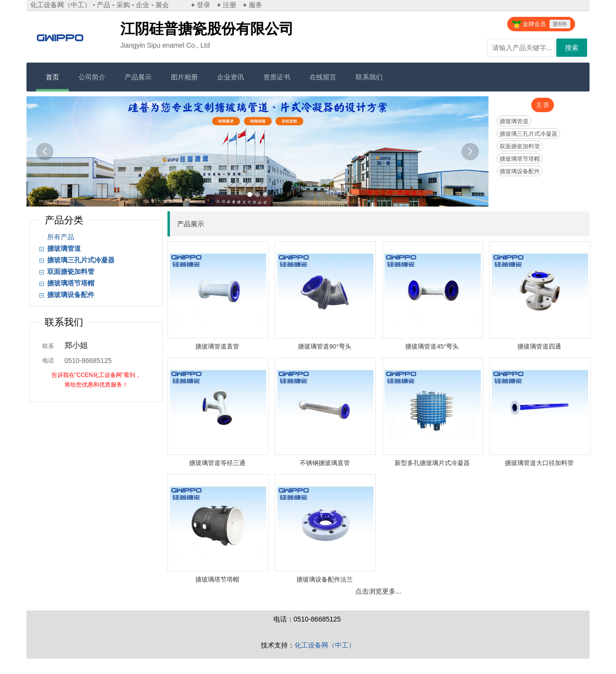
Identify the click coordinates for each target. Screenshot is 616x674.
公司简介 (92, 77)
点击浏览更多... (378, 591)
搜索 (572, 48)
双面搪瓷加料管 (520, 146)
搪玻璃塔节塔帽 (520, 159)
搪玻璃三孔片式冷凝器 (528, 134)
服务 (256, 5)
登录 (204, 5)
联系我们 (369, 77)
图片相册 (184, 77)
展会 (162, 5)
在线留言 (323, 77)
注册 (230, 5)
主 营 (543, 105)
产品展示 (138, 77)
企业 (142, 5)
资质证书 (277, 77)
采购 (123, 5)
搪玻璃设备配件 (520, 171)
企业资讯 (231, 77)
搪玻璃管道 (514, 121)
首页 (52, 77)
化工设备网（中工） (61, 5)
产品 (103, 5)
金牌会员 (541, 24)
